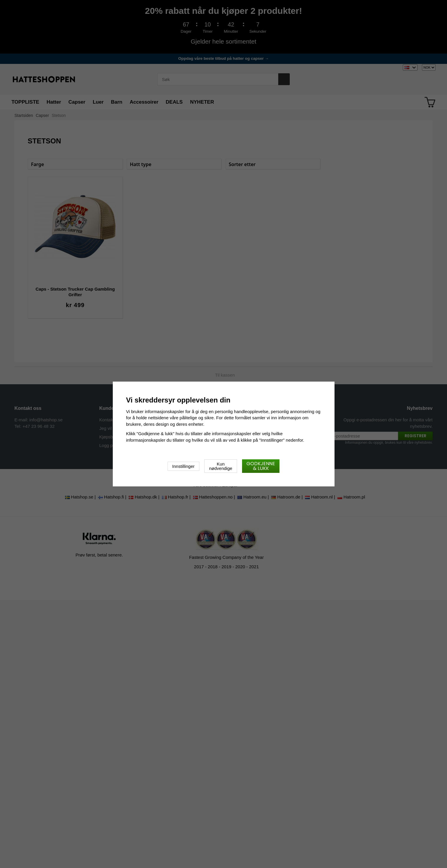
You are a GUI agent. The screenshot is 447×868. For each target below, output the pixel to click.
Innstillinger (183, 466)
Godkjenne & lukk (261, 466)
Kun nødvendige (221, 466)
